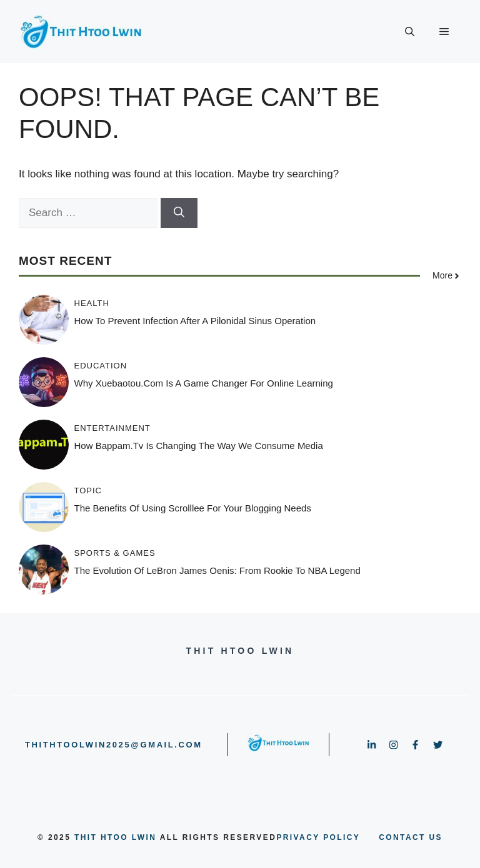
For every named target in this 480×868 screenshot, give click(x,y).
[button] (410, 32)
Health (92, 303)
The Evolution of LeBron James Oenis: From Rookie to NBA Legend (217, 570)
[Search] (179, 213)
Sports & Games (115, 553)
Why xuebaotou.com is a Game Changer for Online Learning (204, 383)
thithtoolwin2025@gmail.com (114, 745)
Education (101, 366)
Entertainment (112, 428)
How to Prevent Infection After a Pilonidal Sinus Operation (195, 321)
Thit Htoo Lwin (115, 837)
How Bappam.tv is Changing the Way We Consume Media (199, 446)
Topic (88, 491)
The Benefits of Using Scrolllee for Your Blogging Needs (193, 508)
